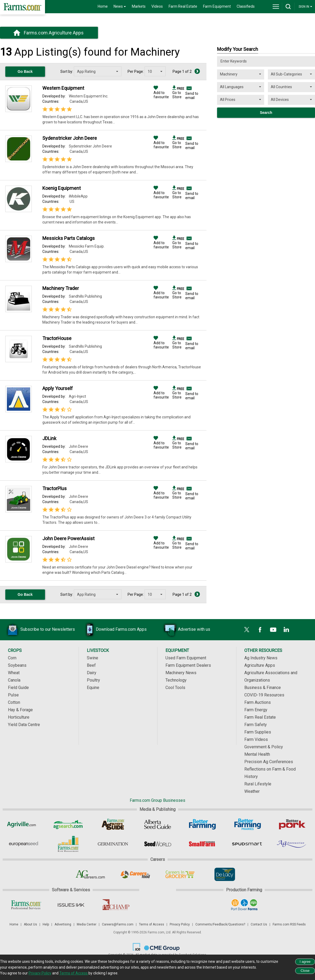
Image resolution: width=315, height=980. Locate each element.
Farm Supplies (258, 732)
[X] (247, 630)
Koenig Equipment (62, 188)
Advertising (63, 924)
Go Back (25, 71)
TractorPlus (55, 488)
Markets (139, 6)
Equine (93, 688)
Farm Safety (256, 725)
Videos (157, 6)
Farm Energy (256, 710)
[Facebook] (260, 630)
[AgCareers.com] (90, 874)
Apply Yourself (58, 388)
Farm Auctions (258, 702)
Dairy (92, 673)
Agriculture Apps (260, 665)
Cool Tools (175, 688)
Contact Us (259, 924)
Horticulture (19, 717)
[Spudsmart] (247, 844)
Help (46, 924)
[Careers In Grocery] (180, 874)
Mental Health (257, 754)
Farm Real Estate (183, 6)
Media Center (87, 924)
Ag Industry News (261, 658)
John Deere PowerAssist (68, 538)
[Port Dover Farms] (244, 905)
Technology (176, 680)
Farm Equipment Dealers (188, 665)
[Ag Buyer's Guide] (113, 824)
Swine (93, 658)
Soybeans (17, 665)
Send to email (192, 96)
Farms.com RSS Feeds (289, 924)
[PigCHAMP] (116, 905)
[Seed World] (158, 844)
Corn (12, 658)
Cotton (14, 702)
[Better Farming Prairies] (247, 824)
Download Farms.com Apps (113, 630)
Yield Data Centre (24, 725)
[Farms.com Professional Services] (26, 905)
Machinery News (181, 673)
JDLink (49, 438)
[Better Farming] (202, 824)
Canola (14, 680)
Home (103, 6)
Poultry (93, 680)
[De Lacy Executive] (225, 874)
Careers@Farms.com (118, 924)
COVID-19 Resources (264, 695)
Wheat (14, 673)
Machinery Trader (61, 288)
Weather (252, 791)
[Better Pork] (292, 824)
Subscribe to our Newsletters (40, 630)
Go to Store (178, 93)
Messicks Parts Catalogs (69, 238)
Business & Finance (263, 688)
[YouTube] (273, 630)
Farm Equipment (217, 6)
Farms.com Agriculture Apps (54, 33)
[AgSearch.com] (68, 824)
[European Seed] (23, 844)
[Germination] (113, 844)
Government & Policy (264, 747)
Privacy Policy (180, 924)
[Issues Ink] (71, 905)
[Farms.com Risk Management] (68, 844)
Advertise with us (186, 630)
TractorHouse (57, 338)
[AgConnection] (292, 844)
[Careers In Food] (135, 874)
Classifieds (246, 6)
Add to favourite (161, 93)
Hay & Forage (20, 710)
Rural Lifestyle (258, 784)
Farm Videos (256, 739)
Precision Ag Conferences (269, 762)
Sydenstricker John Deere (70, 138)
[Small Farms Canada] (202, 844)
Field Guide (18, 688)
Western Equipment (63, 88)
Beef (91, 665)
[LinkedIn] (286, 630)
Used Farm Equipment (186, 658)
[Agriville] (23, 824)
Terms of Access (152, 924)
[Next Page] (197, 71)
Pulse (13, 695)
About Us (30, 924)
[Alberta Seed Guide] (158, 824)
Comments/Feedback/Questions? (220, 924)
